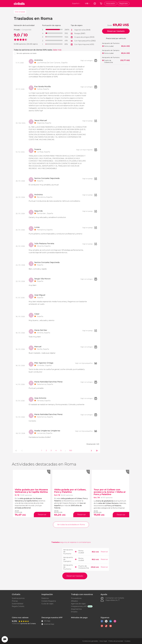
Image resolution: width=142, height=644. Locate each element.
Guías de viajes (47, 604)
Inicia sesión (111, 3)
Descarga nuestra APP (52, 618)
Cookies (127, 641)
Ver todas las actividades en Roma (71, 525)
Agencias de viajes (78, 604)
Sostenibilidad (18, 604)
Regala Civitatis (18, 606)
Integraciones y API (79, 606)
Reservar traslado (116, 31)
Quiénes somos (18, 598)
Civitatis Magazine (49, 601)
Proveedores (76, 598)
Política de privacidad (116, 641)
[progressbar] (54, 30)
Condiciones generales (90, 641)
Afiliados (74, 601)
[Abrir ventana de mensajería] (5, 639)
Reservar (104, 552)
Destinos (45, 598)
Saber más (57, 50)
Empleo (74, 612)
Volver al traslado (20, 12)
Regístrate (124, 3)
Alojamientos (76, 609)
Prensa (15, 601)
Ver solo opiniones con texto (27, 53)
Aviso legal (103, 641)
